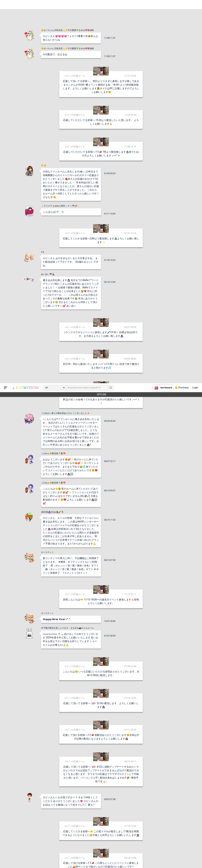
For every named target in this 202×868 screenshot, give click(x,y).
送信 (137, 860)
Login (195, 4)
